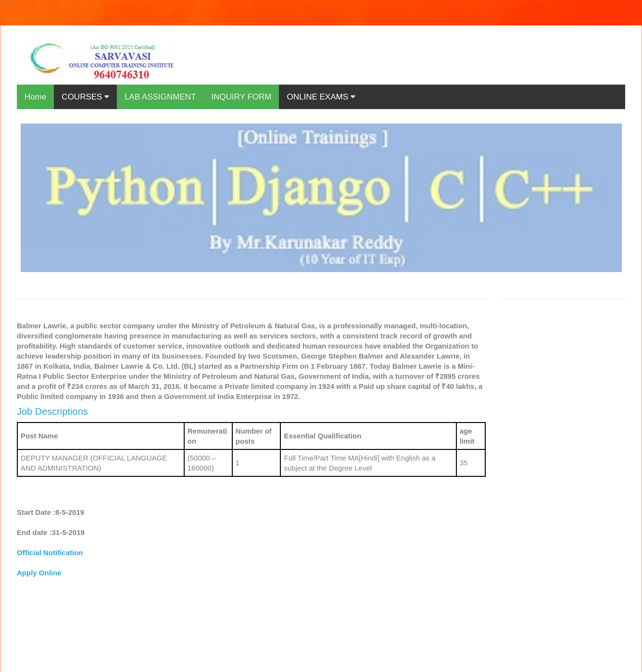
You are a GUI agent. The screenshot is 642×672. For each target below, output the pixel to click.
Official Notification (50, 553)
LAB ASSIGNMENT (160, 97)
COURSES (85, 97)
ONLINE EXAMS (321, 97)
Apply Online (39, 573)
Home (35, 97)
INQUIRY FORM (241, 97)
